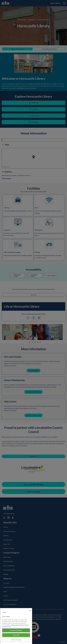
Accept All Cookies (16, 635)
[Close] (30, 615)
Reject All (16, 639)
